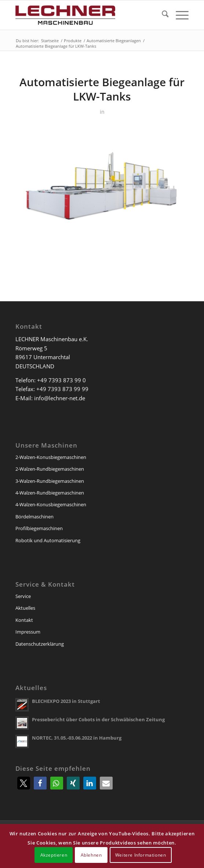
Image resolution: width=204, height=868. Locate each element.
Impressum (28, 632)
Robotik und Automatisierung (48, 540)
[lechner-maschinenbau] (85, 15)
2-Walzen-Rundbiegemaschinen (50, 469)
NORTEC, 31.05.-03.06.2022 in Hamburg (77, 738)
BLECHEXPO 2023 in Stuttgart (66, 701)
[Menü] (178, 15)
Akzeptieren (54, 855)
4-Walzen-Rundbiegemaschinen (50, 493)
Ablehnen (91, 855)
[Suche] (162, 15)
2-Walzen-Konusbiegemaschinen (51, 457)
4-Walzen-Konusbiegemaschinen (51, 504)
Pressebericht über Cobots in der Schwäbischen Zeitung (98, 719)
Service (23, 596)
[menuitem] (162, 15)
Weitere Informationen (141, 855)
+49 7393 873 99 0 (61, 380)
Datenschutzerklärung (40, 644)
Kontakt (24, 620)
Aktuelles (25, 608)
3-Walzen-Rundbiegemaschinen (50, 481)
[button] (24, 783)
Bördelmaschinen (34, 517)
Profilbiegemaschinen (39, 528)
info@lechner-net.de (60, 398)
